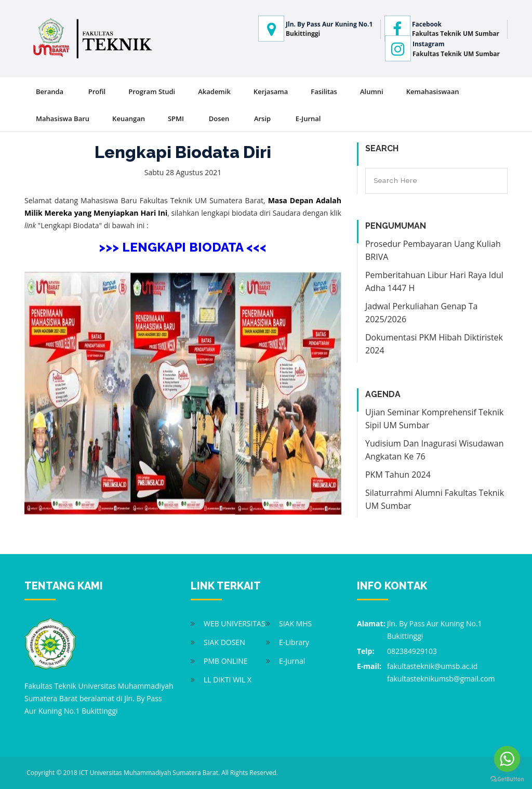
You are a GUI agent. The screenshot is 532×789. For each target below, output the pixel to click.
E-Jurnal (308, 119)
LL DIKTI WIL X (228, 680)
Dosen (219, 119)
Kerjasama (271, 91)
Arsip (262, 119)
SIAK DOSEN (224, 642)
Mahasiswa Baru (63, 119)
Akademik (214, 91)
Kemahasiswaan (433, 91)
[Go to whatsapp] (507, 759)
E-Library (294, 642)
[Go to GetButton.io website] (507, 779)
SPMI (176, 119)
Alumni (372, 91)
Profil (97, 91)
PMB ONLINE (226, 661)
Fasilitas (324, 91)
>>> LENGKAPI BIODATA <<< (183, 247)
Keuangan (129, 119)
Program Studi (152, 91)
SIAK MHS (295, 623)
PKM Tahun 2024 (398, 475)
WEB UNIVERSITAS (235, 623)
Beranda (50, 91)
